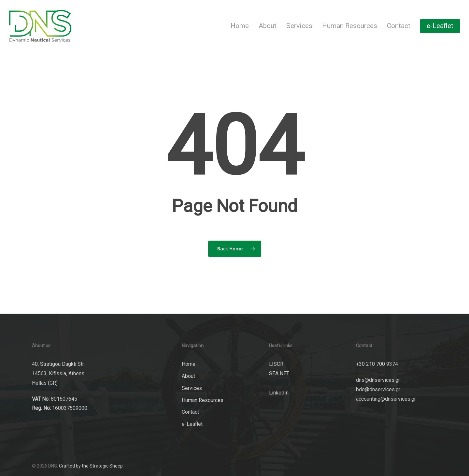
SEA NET (279, 373)
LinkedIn (279, 393)
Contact (190, 412)
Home (189, 364)
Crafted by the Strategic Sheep (91, 466)
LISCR (276, 364)
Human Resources (203, 400)
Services (192, 388)
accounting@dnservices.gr (386, 399)
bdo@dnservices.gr (378, 389)
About (188, 376)
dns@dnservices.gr (378, 380)
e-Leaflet (192, 424)
